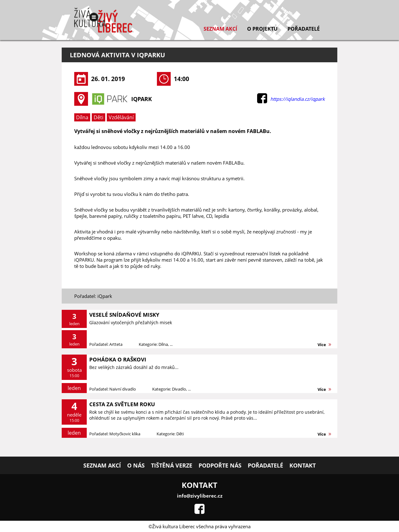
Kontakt (303, 465)
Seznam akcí (220, 29)
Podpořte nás (220, 465)
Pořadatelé (304, 29)
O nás (136, 465)
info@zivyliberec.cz (200, 496)
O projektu (262, 29)
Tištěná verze (172, 465)
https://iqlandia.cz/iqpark (298, 99)
